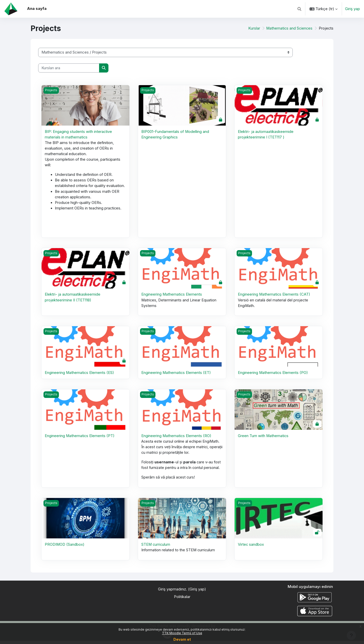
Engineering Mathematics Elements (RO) (177, 438)
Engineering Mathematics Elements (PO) (273, 375)
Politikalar (182, 600)
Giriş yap (352, 9)
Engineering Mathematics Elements (172, 296)
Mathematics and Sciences (289, 28)
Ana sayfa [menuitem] (37, 8)
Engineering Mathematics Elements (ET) (176, 375)
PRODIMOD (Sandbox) (65, 547)
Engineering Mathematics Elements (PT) (80, 438)
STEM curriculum (156, 547)
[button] (300, 9)
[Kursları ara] (69, 68)
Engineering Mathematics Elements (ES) (80, 375)
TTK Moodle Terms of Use (182, 633)
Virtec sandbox (251, 547)
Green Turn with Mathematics (263, 438)
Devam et (182, 639)
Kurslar (253, 28)
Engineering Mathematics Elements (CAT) (274, 296)
